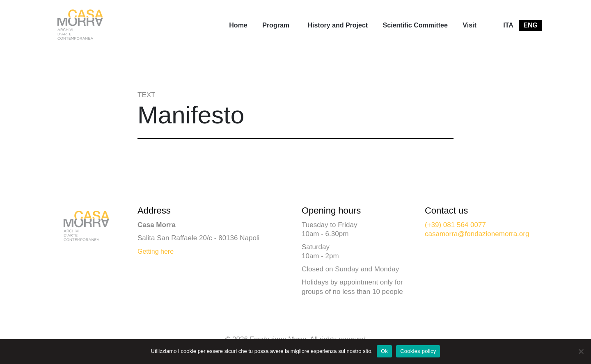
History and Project (338, 25)
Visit (470, 25)
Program (276, 25)
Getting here (156, 251)
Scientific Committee (415, 25)
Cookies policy (418, 351)
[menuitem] (238, 25)
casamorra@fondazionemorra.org (477, 234)
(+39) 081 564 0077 (455, 225)
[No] (581, 351)
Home (238, 25)
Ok (384, 351)
